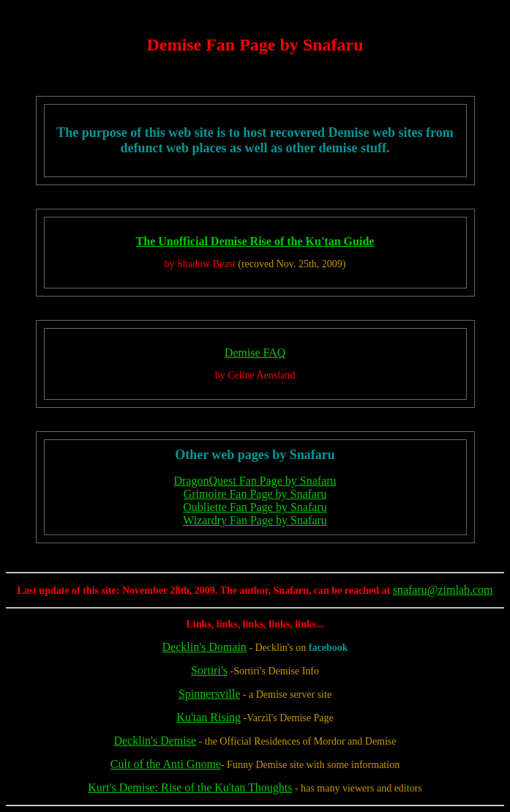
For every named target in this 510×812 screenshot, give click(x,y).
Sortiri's (209, 670)
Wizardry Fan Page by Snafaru (255, 520)
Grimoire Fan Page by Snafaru (255, 494)
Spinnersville (209, 694)
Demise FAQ (255, 353)
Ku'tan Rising (209, 717)
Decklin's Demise (155, 741)
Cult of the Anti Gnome (166, 764)
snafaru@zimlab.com (443, 590)
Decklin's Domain (205, 647)
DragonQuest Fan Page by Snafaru (255, 481)
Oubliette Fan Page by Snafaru (255, 507)
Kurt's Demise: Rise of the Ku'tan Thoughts (190, 787)
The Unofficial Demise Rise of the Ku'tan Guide (255, 241)
